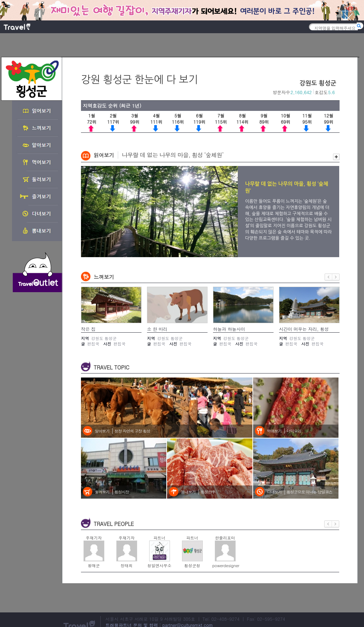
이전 (328, 277)
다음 (336, 277)
